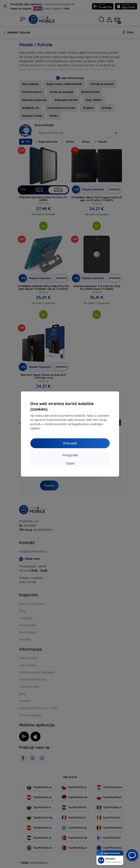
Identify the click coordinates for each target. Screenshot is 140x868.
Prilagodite (70, 455)
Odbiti (70, 463)
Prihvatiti (70, 443)
